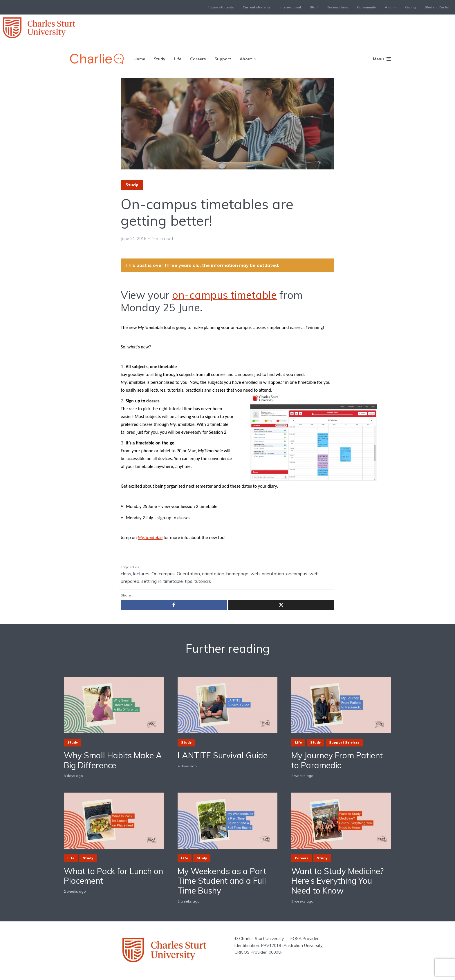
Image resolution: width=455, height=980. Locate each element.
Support (223, 59)
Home (139, 59)
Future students (221, 7)
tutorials (203, 581)
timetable (173, 581)
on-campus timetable (224, 295)
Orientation (188, 574)
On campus (163, 574)
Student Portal (437, 7)
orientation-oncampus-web (290, 574)
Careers (198, 59)
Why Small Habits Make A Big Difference (113, 760)
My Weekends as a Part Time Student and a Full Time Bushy (222, 881)
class (126, 574)
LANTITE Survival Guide (223, 755)
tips (189, 581)
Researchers (337, 7)
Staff (314, 7)
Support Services (344, 742)
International (290, 7)
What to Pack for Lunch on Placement (113, 876)
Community (366, 7)
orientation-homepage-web (231, 574)
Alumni (391, 7)
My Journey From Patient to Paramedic (337, 760)
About (246, 59)
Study (160, 59)
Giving (410, 7)
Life (178, 59)
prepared (130, 581)
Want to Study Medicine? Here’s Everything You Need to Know (337, 881)
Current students (257, 7)
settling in (151, 581)
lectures (141, 574)
